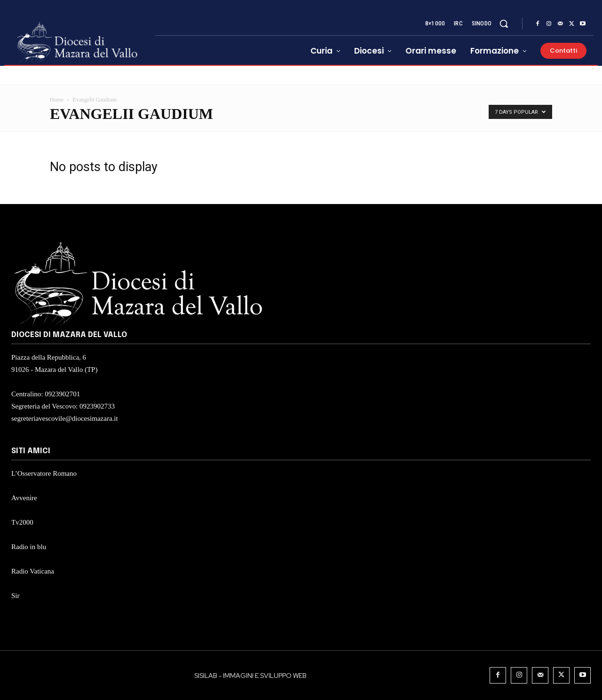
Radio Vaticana (33, 571)
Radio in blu (29, 547)
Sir (16, 596)
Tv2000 (22, 522)
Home (57, 100)
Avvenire (24, 498)
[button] (504, 24)
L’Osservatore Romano (44, 473)
